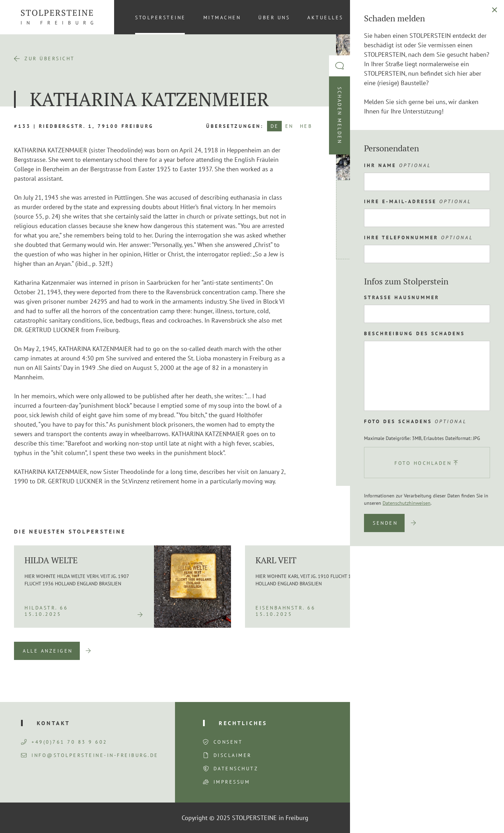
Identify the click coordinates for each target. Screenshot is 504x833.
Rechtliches (243, 723)
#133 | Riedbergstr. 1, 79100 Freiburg (84, 126)
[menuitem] (479, 17)
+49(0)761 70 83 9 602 (64, 742)
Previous (443, 651)
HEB (306, 126)
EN (289, 126)
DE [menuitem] (479, 17)
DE (275, 126)
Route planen (383, 282)
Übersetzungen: (235, 126)
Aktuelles (325, 18)
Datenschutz (236, 769)
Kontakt (376, 18)
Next (479, 651)
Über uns (274, 18)
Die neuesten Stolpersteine (70, 531)
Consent (228, 742)
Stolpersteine (160, 18)
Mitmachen (222, 18)
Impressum (232, 782)
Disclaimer (233, 755)
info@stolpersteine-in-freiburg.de (90, 755)
